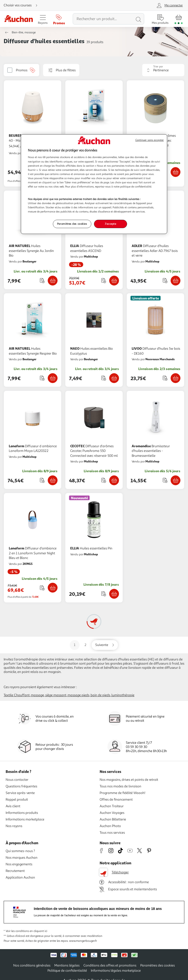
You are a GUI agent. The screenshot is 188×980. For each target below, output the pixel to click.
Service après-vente (20, 793)
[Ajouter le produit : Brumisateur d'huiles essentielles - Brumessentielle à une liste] (165, 480)
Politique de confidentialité (67, 971)
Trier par (158, 67)
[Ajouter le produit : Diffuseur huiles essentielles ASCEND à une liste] (104, 280)
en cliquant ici (38, 931)
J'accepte (110, 224)
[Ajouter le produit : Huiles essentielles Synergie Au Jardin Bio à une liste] (42, 280)
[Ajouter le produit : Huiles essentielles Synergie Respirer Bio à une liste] (42, 378)
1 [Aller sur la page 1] (75, 645)
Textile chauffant (17, 695)
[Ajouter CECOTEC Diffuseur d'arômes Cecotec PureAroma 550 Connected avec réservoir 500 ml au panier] (114, 480)
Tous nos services (112, 833)
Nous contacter (17, 780)
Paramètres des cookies (158, 965)
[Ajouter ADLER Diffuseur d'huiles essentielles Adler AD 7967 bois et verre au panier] (176, 281)
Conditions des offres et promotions (110, 965)
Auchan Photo (110, 826)
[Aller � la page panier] (179, 19)
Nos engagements (19, 864)
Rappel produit (17, 800)
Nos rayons (14, 826)
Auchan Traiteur (112, 806)
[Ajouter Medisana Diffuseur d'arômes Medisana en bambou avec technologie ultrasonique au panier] (176, 172)
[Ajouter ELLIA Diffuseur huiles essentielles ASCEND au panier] (114, 281)
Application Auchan (20, 877)
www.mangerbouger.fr (83, 941)
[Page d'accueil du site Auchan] (18, 19)
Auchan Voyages (112, 813)
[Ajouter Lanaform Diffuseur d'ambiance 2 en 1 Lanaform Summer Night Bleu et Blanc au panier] (53, 588)
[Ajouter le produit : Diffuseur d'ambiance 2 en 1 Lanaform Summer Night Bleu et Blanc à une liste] (42, 588)
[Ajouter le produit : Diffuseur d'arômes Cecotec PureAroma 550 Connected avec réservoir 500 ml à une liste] (104, 480)
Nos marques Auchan (22, 858)
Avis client (13, 806)
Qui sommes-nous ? (20, 851)
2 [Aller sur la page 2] (85, 645)
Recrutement (15, 871)
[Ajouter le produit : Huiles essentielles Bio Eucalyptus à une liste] (104, 378)
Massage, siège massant (49, 695)
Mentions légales (67, 965)
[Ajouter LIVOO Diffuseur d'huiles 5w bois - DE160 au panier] (176, 378)
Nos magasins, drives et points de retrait (129, 780)
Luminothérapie (123, 695)
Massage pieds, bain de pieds (89, 695)
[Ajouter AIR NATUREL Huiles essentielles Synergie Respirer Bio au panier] (53, 378)
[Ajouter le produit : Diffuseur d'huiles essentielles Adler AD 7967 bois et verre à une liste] (165, 280)
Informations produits (22, 813)
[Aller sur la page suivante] (105, 645)
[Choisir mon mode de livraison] (23, 5)
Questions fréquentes (21, 786)
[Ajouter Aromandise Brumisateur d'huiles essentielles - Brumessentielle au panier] (176, 480)
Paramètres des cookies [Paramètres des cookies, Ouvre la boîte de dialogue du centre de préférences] (72, 224)
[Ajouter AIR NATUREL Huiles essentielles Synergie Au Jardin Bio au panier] (53, 281)
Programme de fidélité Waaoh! (123, 793)
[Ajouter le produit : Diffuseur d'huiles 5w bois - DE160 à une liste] (165, 378)
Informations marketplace (25, 819)
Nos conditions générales (32, 965)
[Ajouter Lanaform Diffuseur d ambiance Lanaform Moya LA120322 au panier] (53, 480)
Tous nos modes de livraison (120, 786)
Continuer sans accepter (150, 140)
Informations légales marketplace (116, 971)
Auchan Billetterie (113, 819)
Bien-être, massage (24, 32)
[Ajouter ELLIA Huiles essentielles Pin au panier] (114, 594)
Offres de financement (116, 800)
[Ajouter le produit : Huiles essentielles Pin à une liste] (104, 594)
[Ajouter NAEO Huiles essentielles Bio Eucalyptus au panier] (114, 378)
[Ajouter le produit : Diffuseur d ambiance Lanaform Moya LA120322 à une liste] (42, 480)
